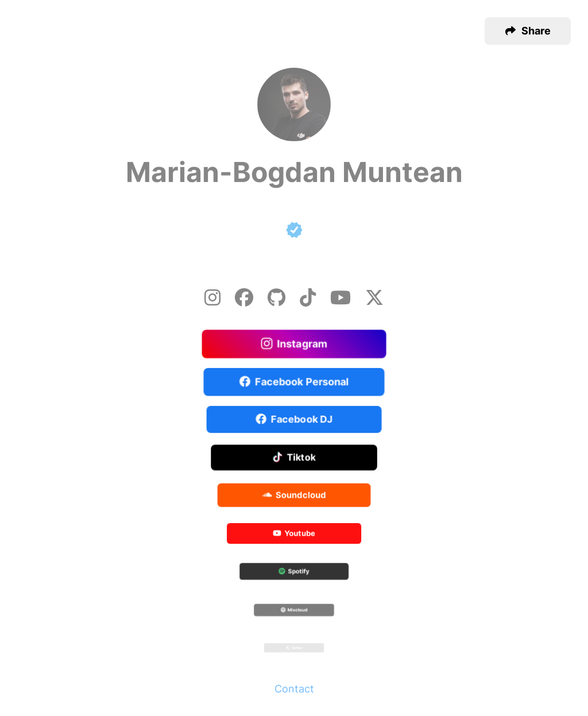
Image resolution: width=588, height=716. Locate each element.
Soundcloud (294, 496)
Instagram (294, 344)
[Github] (276, 297)
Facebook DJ (294, 420)
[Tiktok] (308, 297)
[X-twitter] (374, 297)
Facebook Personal (294, 382)
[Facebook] (244, 297)
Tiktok (294, 458)
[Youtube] (341, 297)
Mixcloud (294, 610)
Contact (294, 689)
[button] (528, 31)
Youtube (294, 534)
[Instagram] (212, 297)
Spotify (294, 572)
